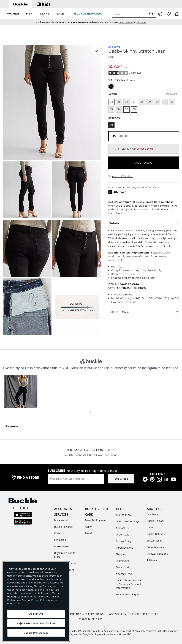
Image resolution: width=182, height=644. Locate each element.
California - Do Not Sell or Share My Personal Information (129, 584)
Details (144, 223)
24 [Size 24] (111, 102)
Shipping (121, 554)
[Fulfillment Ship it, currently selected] (114, 136)
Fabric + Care (144, 312)
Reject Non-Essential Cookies (36, 623)
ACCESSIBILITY (118, 614)
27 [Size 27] (134, 102)
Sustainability (154, 541)
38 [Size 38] (134, 109)
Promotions (123, 561)
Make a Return (63, 546)
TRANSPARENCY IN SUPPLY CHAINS (83, 614)
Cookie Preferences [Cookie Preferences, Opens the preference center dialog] (36, 633)
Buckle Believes (156, 534)
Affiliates (152, 560)
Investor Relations (157, 554)
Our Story (152, 514)
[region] (36, 602)
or (127, 22)
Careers (151, 527)
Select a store (145, 149)
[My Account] (160, 14)
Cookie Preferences (145, 614)
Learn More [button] (115, 213)
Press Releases (155, 547)
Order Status (123, 535)
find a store (29, 477)
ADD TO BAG (144, 163)
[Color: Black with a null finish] (111, 86)
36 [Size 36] (127, 109)
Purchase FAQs (125, 548)
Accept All (36, 614)
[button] (13, 14)
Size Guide (171, 94)
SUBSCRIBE (121, 479)
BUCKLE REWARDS (88, 14)
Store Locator (124, 567)
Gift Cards (60, 540)
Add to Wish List (121, 176)
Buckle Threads (156, 521)
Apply (88, 527)
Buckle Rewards (63, 527)
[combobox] (129, 14)
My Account (61, 520)
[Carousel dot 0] (91, 412)
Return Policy (124, 541)
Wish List (59, 533)
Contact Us (122, 528)
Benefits (90, 533)
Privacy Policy (39, 600)
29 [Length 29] (111, 125)
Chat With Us (124, 515)
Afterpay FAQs (124, 574)
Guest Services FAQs (128, 521)
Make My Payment (96, 520)
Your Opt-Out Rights (128, 594)
